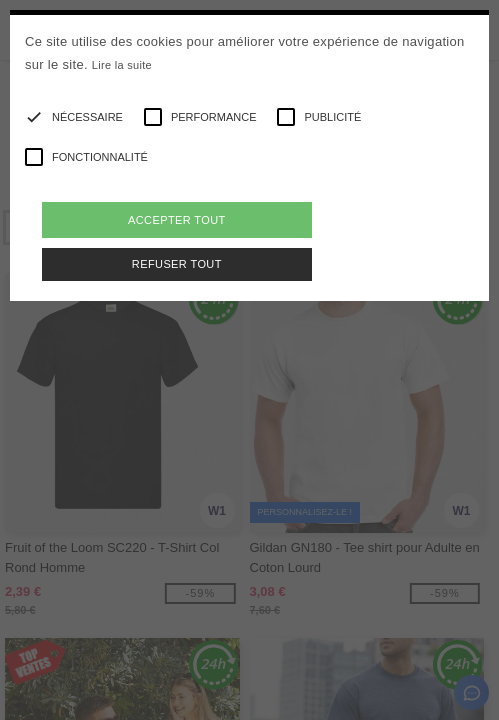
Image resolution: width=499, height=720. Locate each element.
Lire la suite (122, 65)
